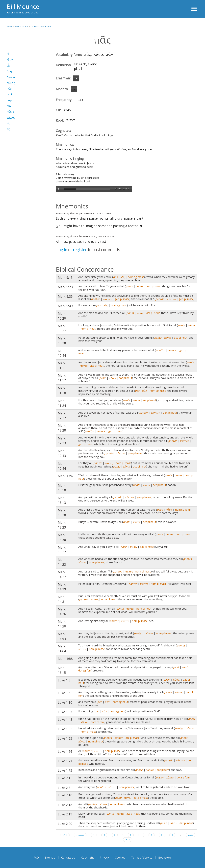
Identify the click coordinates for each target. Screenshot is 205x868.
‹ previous (80, 835)
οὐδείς (11, 83)
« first (65, 835)
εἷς (8, 65)
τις (8, 129)
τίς (8, 123)
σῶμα (10, 112)
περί (9, 94)
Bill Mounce (23, 7)
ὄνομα (11, 77)
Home (10, 27)
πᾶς (9, 89)
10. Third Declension (41, 27)
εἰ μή (10, 60)
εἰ (8, 54)
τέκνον (11, 117)
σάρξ (10, 100)
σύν (9, 106)
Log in (62, 250)
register (80, 250)
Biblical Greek (21, 27)
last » (128, 839)
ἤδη (9, 71)
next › (191, 835)
